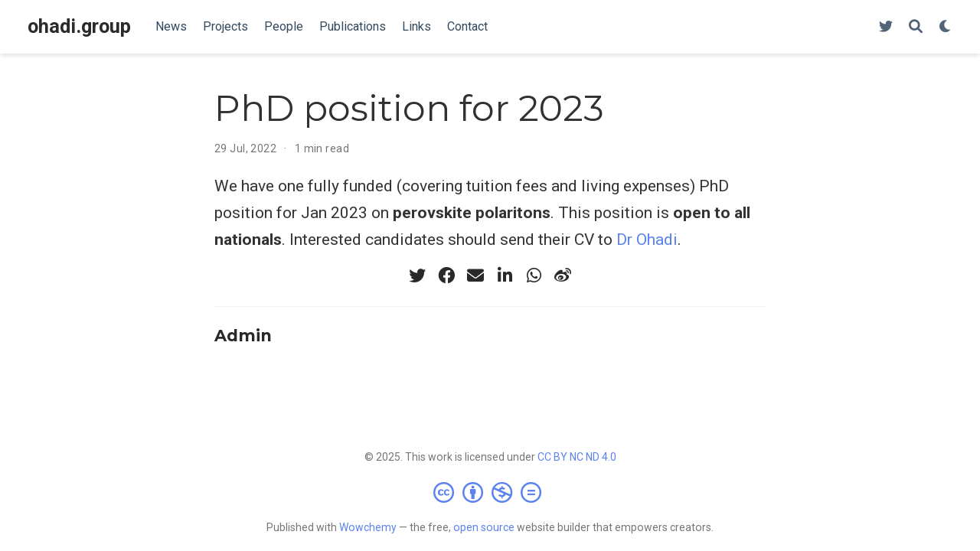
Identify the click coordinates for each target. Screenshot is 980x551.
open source (484, 527)
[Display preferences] (946, 27)
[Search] (916, 27)
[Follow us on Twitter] (886, 27)
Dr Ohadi (647, 240)
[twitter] (417, 275)
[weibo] (563, 275)
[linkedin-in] (505, 275)
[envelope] (475, 275)
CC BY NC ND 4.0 (577, 457)
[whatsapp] (534, 275)
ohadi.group (79, 26)
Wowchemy (368, 527)
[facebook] (446, 275)
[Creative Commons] (490, 492)
